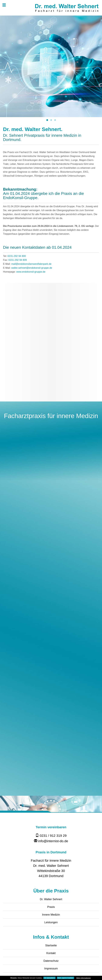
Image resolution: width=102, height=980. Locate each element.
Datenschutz (51, 961)
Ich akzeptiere (49, 978)
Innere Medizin (51, 915)
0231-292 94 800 (17, 256)
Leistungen (51, 922)
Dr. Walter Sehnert (51, 899)
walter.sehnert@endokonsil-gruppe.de (32, 268)
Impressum (51, 969)
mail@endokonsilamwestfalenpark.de (31, 264)
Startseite (51, 945)
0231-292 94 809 (18, 260)
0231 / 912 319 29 (51, 836)
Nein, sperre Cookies (66, 978)
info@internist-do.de (51, 841)
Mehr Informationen (83, 978)
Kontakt (51, 953)
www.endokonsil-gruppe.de (31, 272)
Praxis (51, 907)
